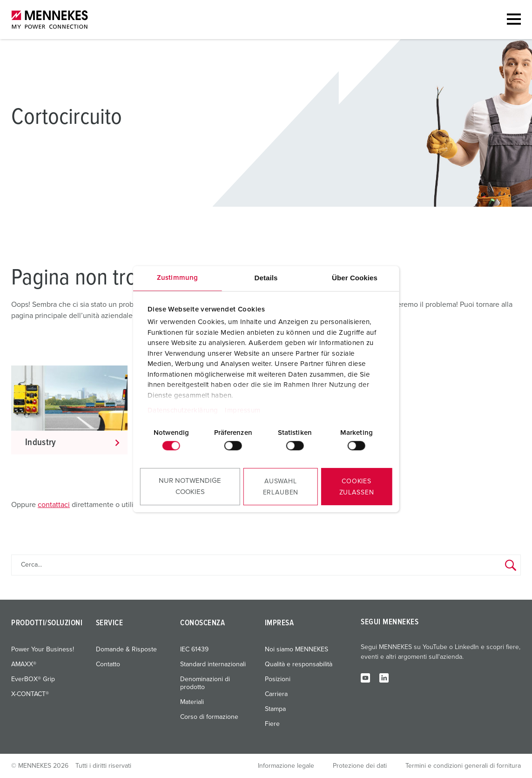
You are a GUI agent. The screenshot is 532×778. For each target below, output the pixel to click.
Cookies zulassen (357, 487)
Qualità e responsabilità (299, 664)
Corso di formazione (209, 717)
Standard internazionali (213, 664)
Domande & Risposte (126, 649)
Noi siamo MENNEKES (296, 649)
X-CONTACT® (30, 694)
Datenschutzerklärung (183, 410)
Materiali (192, 702)
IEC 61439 (194, 649)
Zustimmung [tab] (177, 278)
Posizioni (278, 679)
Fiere (272, 724)
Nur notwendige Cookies (190, 486)
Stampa (275, 709)
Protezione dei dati (360, 766)
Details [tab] (266, 278)
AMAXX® (24, 664)
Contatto (108, 664)
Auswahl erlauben (281, 487)
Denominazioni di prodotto (205, 683)
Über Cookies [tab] (355, 278)
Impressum (243, 410)
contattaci (54, 505)
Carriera (276, 694)
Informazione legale (286, 766)
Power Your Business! (43, 649)
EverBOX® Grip (33, 679)
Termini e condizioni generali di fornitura (463, 766)
